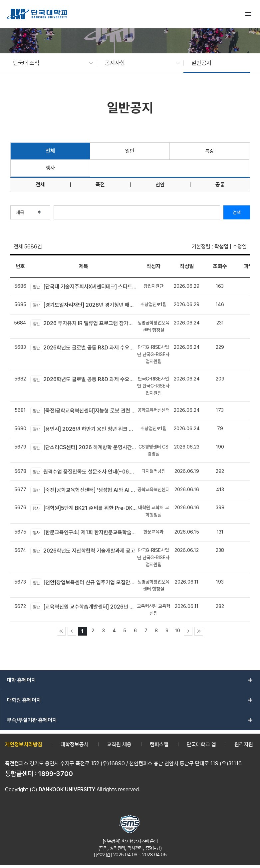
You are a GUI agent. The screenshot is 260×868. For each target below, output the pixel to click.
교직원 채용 (119, 744)
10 (178, 630)
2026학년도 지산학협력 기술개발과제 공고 (83, 551)
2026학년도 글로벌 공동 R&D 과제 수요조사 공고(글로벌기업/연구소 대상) (84, 348)
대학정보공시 (75, 744)
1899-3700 (56, 774)
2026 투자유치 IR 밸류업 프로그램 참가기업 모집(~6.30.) (84, 323)
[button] (50, 63)
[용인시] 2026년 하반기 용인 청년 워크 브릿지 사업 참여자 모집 (84, 429)
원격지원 (244, 744)
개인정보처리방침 (24, 744)
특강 (210, 151)
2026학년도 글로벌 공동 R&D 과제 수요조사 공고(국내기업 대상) (84, 379)
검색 (237, 212)
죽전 (100, 185)
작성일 (221, 247)
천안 (160, 185)
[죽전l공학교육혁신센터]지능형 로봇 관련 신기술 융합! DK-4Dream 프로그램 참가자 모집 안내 (84, 411)
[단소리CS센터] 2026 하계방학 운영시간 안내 (84, 447)
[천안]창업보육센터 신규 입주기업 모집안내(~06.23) (84, 582)
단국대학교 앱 (201, 744)
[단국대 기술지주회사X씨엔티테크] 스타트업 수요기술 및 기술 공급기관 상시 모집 (84, 287)
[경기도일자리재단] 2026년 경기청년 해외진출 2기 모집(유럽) (84, 305)
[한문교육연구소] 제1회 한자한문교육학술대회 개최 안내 (84, 533)
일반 (130, 151)
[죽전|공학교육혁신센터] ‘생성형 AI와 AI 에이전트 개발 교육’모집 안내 (84, 490)
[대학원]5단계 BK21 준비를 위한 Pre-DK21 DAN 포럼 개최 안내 (84, 508)
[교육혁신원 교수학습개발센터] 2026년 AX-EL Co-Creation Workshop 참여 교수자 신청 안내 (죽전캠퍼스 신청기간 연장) (84, 607)
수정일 (240, 247)
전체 (50, 151)
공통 (220, 185)
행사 (50, 168)
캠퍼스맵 (159, 744)
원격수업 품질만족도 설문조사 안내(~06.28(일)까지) (84, 472)
